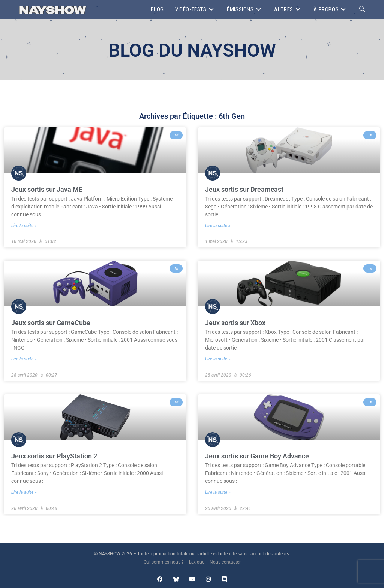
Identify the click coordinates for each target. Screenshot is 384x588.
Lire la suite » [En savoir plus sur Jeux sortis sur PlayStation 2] (24, 492)
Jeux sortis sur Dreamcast (244, 189)
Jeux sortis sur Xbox (235, 323)
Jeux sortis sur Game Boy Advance (257, 456)
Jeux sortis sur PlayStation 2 (54, 456)
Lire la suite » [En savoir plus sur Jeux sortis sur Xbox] (218, 359)
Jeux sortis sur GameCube (51, 323)
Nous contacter (225, 562)
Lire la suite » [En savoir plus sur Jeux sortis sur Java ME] (24, 226)
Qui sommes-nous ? (164, 562)
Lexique (197, 562)
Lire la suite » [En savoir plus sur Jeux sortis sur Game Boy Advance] (218, 492)
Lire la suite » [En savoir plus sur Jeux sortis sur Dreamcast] (218, 226)
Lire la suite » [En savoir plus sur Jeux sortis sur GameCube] (24, 359)
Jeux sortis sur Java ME (47, 189)
